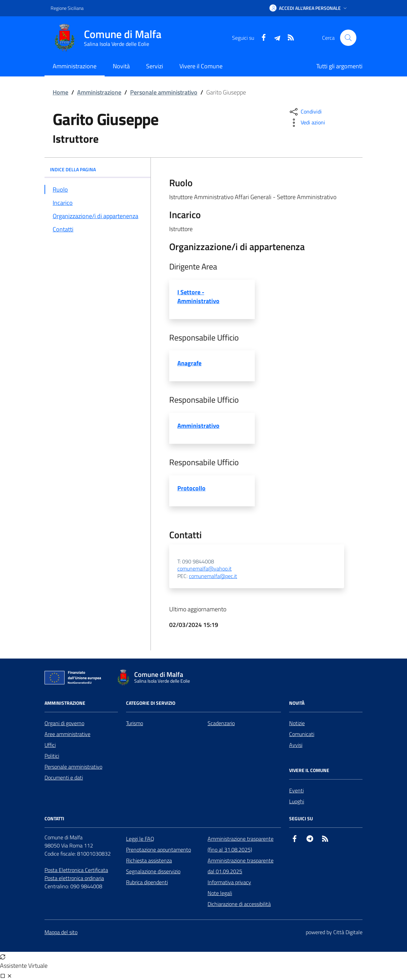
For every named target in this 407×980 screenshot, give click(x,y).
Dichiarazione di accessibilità (239, 904)
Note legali (220, 893)
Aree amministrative (67, 734)
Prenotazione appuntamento (158, 850)
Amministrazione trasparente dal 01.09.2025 (241, 866)
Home (60, 92)
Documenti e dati (64, 777)
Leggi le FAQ (140, 839)
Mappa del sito (61, 932)
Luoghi (297, 801)
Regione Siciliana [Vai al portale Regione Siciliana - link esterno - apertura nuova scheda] (67, 8)
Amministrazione (99, 92)
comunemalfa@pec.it (213, 576)
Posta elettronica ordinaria (74, 878)
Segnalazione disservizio (153, 871)
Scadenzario (221, 723)
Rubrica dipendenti (147, 882)
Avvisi (296, 745)
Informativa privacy (229, 882)
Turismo (135, 723)
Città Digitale (348, 932)
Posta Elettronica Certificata (76, 870)
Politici (52, 756)
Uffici (50, 745)
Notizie (297, 723)
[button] (309, 8)
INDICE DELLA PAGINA (98, 169)
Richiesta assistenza (149, 860)
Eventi (296, 790)
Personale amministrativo (164, 92)
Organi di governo (64, 723)
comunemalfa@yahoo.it (205, 569)
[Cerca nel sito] (348, 38)
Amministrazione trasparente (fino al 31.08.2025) (241, 844)
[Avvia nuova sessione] (3, 957)
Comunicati (302, 734)
